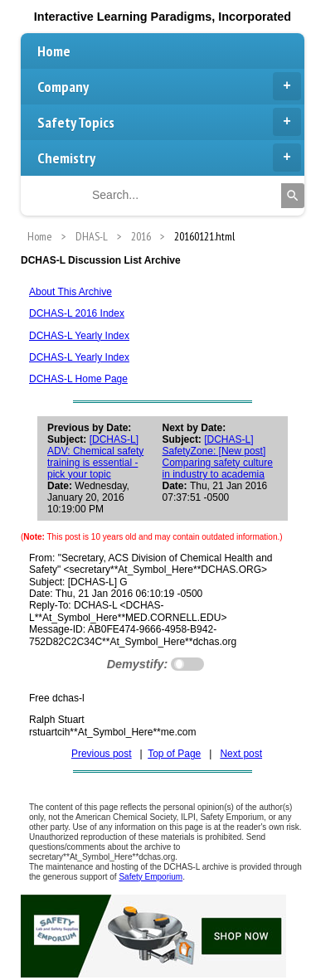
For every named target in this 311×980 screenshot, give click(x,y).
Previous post (102, 754)
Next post (241, 754)
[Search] (293, 196)
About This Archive (70, 292)
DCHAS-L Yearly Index (79, 336)
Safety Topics (169, 122)
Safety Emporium (151, 877)
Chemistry (169, 158)
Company (169, 86)
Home (54, 51)
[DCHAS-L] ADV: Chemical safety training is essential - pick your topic (95, 457)
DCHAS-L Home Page (78, 379)
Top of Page (174, 754)
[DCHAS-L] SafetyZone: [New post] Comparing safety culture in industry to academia (218, 457)
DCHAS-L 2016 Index (77, 313)
